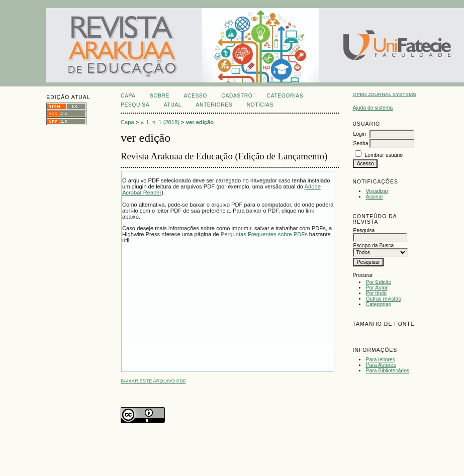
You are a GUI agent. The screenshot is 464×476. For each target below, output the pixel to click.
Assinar (374, 197)
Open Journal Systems (384, 94)
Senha (360, 144)
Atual (173, 105)
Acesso (195, 96)
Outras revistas (383, 299)
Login (359, 134)
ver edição (200, 122)
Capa (128, 96)
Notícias (260, 105)
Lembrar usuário (384, 155)
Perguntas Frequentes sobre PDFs (264, 234)
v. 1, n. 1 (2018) (160, 122)
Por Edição (378, 282)
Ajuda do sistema (373, 108)
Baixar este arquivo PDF (153, 381)
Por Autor (376, 288)
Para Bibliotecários (387, 371)
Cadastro (237, 96)
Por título (376, 293)
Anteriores (214, 105)
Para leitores (380, 360)
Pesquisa (135, 105)
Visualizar (377, 191)
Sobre (160, 96)
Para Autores (381, 365)
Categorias (378, 304)
